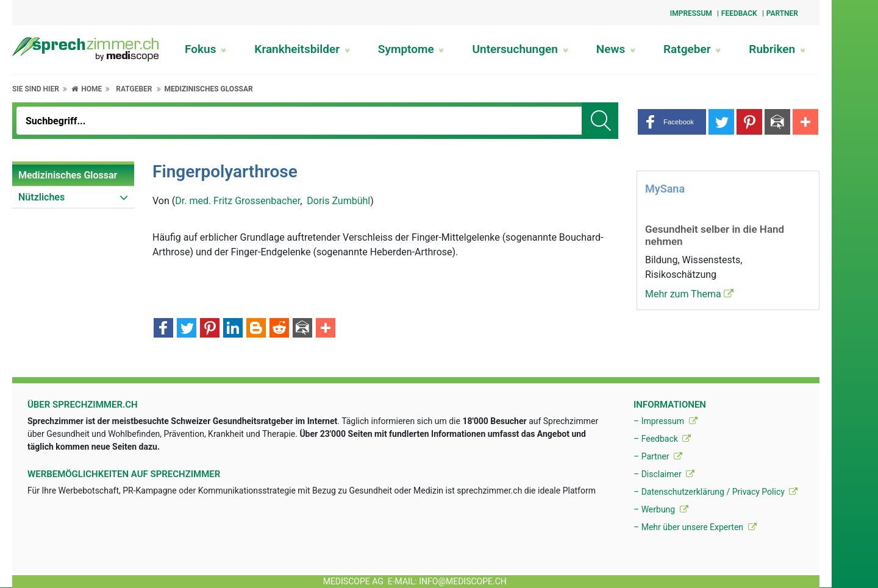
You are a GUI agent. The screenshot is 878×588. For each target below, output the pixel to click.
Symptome (411, 49)
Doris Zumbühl (338, 201)
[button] (672, 122)
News (616, 49)
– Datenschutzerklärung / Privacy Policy (716, 492)
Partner (782, 13)
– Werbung (661, 509)
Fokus (205, 49)
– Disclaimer (664, 474)
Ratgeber (692, 49)
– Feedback (662, 439)
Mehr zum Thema (689, 294)
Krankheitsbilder (302, 49)
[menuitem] (73, 175)
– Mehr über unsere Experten (695, 527)
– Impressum (666, 421)
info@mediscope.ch (463, 581)
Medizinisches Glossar (208, 89)
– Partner (658, 456)
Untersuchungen (520, 49)
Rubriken (777, 49)
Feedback (739, 13)
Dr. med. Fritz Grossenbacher (237, 201)
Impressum (691, 13)
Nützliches (41, 197)
